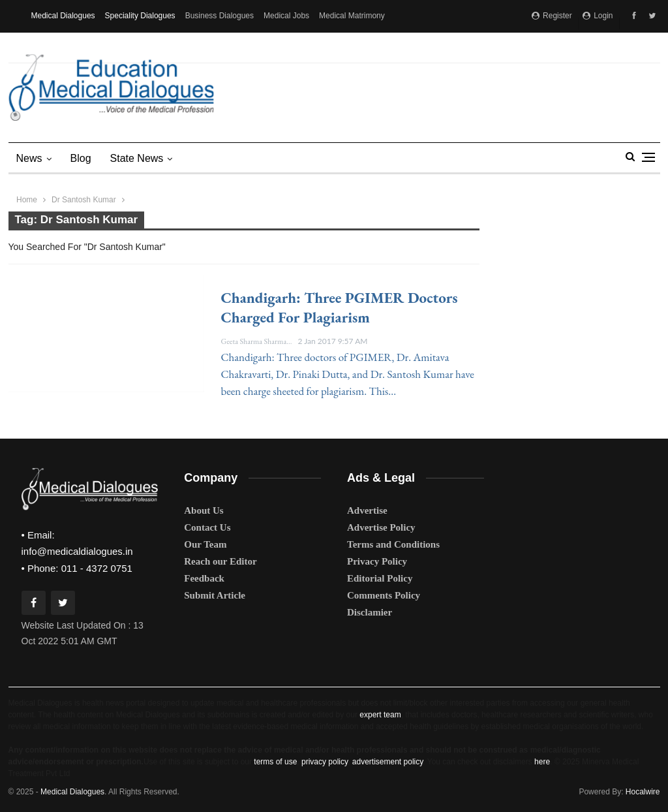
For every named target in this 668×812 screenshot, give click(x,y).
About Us (204, 510)
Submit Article (215, 595)
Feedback (204, 578)
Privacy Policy (377, 561)
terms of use (275, 762)
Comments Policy (384, 595)
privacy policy (325, 762)
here (542, 762)
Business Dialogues (220, 16)
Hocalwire (643, 792)
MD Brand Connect (65, 47)
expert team (380, 715)
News (29, 158)
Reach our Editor (220, 561)
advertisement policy (388, 762)
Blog (81, 158)
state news (137, 158)
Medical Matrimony (352, 16)
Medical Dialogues (63, 16)
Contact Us (207, 527)
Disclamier (370, 612)
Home (27, 200)
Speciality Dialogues (140, 16)
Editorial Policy (380, 578)
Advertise (367, 510)
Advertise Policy (381, 527)
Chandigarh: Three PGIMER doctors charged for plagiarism (340, 307)
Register (552, 16)
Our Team (205, 544)
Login (598, 16)
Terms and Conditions (393, 544)
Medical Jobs (286, 16)
